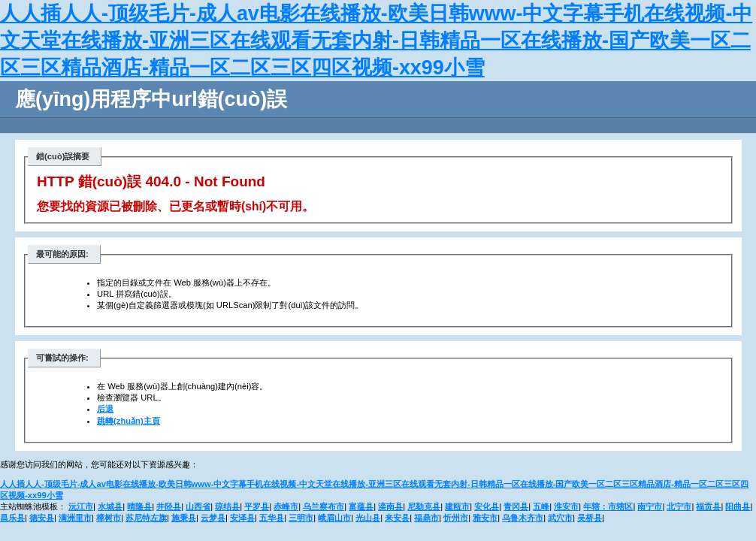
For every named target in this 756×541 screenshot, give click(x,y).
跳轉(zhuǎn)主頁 (129, 421)
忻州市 (456, 518)
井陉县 (169, 506)
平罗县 (257, 506)
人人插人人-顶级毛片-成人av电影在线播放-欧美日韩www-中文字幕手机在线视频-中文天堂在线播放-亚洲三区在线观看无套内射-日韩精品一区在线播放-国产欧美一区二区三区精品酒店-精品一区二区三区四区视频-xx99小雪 (376, 41)
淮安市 (566, 506)
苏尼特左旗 (146, 518)
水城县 (110, 506)
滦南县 (390, 506)
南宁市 (650, 506)
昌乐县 (12, 518)
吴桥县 (590, 518)
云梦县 (213, 518)
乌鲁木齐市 (523, 518)
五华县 (272, 518)
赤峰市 (286, 506)
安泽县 (242, 518)
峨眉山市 (334, 518)
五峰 (541, 506)
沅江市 (81, 506)
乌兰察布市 (324, 506)
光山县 (368, 518)
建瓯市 (457, 506)
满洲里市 (75, 518)
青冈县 (516, 506)
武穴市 (560, 518)
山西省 (198, 506)
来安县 (397, 518)
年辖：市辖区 (608, 506)
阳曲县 (738, 506)
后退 (105, 409)
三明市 (301, 518)
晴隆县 (139, 506)
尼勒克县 (424, 506)
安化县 (487, 506)
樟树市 (109, 518)
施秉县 (184, 518)
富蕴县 (361, 506)
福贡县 (708, 506)
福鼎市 (426, 518)
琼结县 (227, 506)
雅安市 (485, 518)
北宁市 (679, 506)
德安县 (42, 518)
